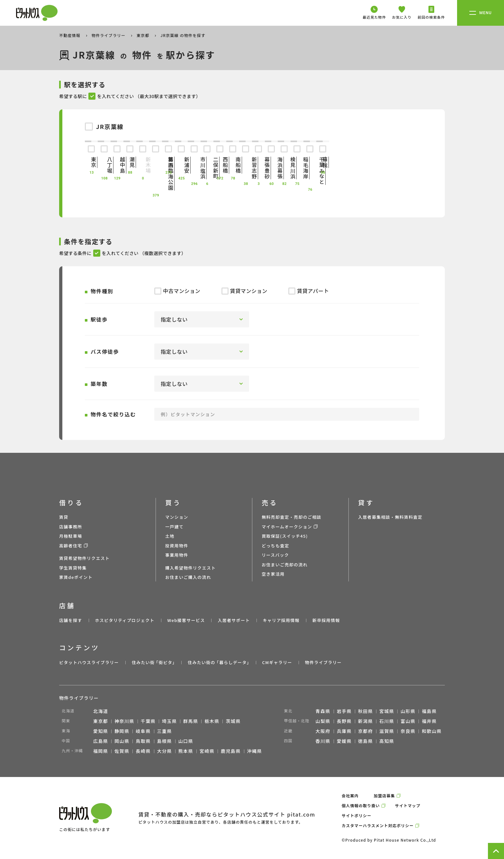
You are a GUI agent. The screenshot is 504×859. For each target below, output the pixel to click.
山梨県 (323, 721)
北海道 (101, 711)
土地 (170, 536)
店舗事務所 (71, 527)
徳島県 (365, 741)
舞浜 (168, 162)
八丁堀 (104, 165)
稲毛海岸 (297, 168)
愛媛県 (344, 741)
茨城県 (233, 721)
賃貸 (64, 517)
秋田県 (365, 711)
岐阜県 (143, 731)
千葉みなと (310, 171)
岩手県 (344, 711)
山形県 (408, 711)
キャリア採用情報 (281, 620)
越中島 (117, 165)
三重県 (165, 731)
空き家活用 (273, 574)
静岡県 (122, 731)
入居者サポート (234, 620)
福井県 (429, 721)
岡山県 (122, 741)
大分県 (165, 751)
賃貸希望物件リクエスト (84, 558)
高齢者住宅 (71, 546)
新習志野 (246, 168)
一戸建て (174, 527)
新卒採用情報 (326, 620)
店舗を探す (71, 620)
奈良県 (408, 731)
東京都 (144, 35)
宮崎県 (207, 751)
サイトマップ (408, 805)
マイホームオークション (287, 527)
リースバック (275, 555)
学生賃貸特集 (73, 568)
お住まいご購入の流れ (188, 577)
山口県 (186, 741)
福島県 (429, 711)
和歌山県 (432, 731)
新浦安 (181, 165)
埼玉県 (169, 721)
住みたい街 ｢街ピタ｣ (153, 662)
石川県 (387, 721)
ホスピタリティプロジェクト (125, 620)
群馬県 (191, 721)
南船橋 (233, 165)
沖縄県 (255, 751)
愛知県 (101, 731)
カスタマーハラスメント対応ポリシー (378, 825)
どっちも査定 (275, 546)
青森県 (323, 711)
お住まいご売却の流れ (285, 565)
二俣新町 (207, 168)
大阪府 (323, 731)
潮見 (130, 162)
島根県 (165, 741)
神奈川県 (124, 721)
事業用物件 (177, 555)
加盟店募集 (384, 795)
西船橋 (220, 165)
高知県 (387, 741)
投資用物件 (177, 546)
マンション (177, 517)
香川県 (323, 741)
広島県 (101, 741)
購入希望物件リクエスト (190, 568)
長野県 (344, 721)
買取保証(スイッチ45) (285, 536)
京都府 (365, 731)
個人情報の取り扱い (361, 805)
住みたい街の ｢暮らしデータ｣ (218, 662)
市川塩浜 (194, 168)
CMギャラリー (277, 662)
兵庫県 (344, 731)
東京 (91, 162)
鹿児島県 (231, 751)
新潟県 (365, 721)
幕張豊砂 (258, 168)
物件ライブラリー (109, 35)
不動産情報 (70, 35)
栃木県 (212, 721)
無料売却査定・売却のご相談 (292, 517)
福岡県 (101, 751)
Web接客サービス (186, 620)
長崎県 (143, 751)
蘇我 (323, 162)
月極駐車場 (71, 536)
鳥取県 (143, 741)
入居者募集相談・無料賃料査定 (390, 517)
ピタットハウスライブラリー (89, 662)
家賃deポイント (76, 577)
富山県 (408, 721)
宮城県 (387, 711)
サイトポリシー (356, 815)
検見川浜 (284, 168)
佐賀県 (122, 751)
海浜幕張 (271, 168)
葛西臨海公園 (156, 174)
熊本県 (186, 751)
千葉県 (148, 721)
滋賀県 (387, 731)
